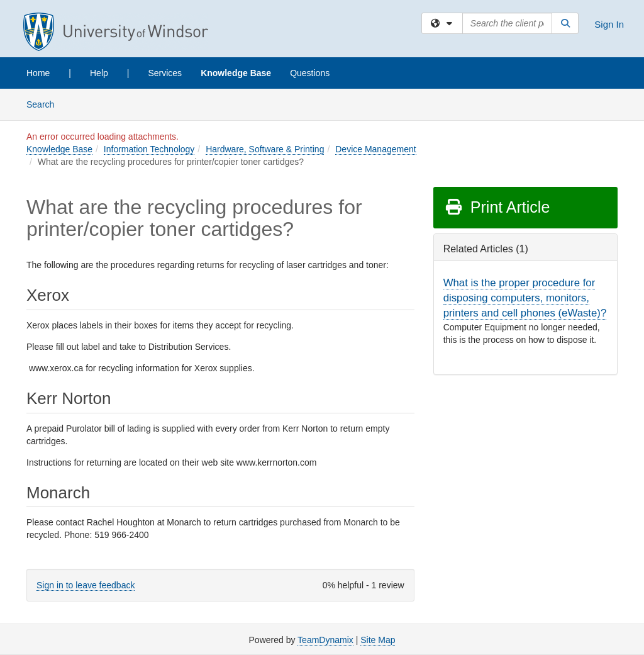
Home (38, 73)
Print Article (497, 207)
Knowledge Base (236, 73)
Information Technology (149, 149)
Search (45, 104)
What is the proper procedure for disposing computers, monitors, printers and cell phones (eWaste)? (525, 298)
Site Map (378, 640)
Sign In (609, 24)
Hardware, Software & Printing (265, 149)
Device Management (375, 149)
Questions (310, 73)
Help (99, 73)
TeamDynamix (325, 640)
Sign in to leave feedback (86, 585)
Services (165, 73)
